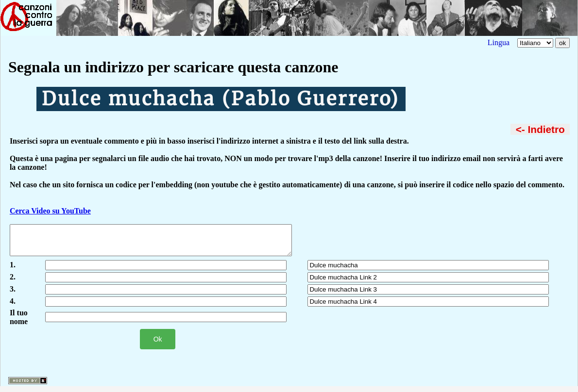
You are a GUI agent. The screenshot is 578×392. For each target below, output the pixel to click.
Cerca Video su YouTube (50, 211)
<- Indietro (540, 129)
